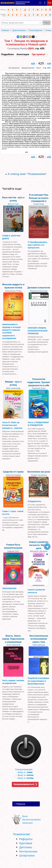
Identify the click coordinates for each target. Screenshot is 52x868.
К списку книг (27, 174)
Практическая (19, 30)
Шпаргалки (27, 855)
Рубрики (21, 804)
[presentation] (47, 68)
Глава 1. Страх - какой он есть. (13, 513)
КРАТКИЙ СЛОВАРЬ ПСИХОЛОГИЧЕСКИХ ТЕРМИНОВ (38, 331)
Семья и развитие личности (36, 591)
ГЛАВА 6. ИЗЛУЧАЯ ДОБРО (11, 237)
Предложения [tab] (28, 68)
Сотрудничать (35, 501)
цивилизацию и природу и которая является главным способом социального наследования (11, 331)
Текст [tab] (39, 68)
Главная (5, 30)
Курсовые (26, 843)
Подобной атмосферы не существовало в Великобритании (38, 681)
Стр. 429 (47, 68)
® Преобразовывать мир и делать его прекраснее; (38, 245)
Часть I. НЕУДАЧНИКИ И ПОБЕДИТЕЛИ (38, 424)
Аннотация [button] (23, 54)
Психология (21, 834)
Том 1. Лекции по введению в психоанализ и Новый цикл (26, 43)
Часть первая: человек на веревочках (13, 682)
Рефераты (26, 839)
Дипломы (26, 847)
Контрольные (28, 851)
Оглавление (14, 68)
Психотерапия (35, 30)
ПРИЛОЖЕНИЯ (9, 588)
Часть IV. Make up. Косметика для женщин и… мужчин (12, 425)
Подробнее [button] (7, 54)
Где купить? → (40, 54)
